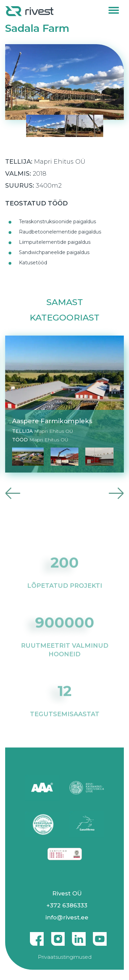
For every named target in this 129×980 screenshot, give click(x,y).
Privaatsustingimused (65, 957)
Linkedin (79, 936)
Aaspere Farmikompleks (52, 421)
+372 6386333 (67, 905)
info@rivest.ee (67, 917)
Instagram (58, 936)
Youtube (100, 936)
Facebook (37, 936)
